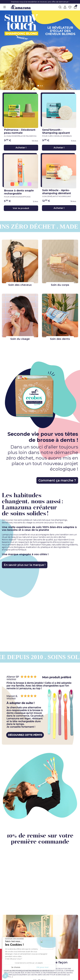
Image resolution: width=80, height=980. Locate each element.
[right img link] (40, 786)
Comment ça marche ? (52, 480)
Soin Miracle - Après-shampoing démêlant (59, 193)
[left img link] (40, 708)
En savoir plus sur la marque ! (28, 565)
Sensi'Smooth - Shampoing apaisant (59, 133)
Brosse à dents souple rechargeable (21, 193)
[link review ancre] (28, 141)
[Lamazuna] (21, 7)
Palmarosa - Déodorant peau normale (21, 133)
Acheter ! (21, 148)
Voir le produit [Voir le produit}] (21, 208)
